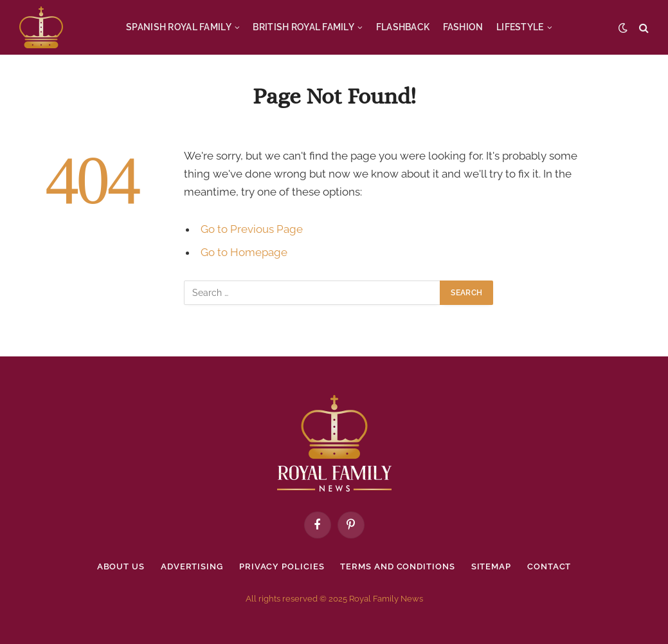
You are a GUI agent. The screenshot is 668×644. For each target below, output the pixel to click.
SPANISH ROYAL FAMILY (179, 27)
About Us (121, 566)
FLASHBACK (403, 27)
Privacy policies (282, 566)
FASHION (463, 27)
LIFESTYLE (520, 27)
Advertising (192, 566)
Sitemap (491, 566)
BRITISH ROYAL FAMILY (303, 27)
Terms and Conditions (397, 566)
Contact (549, 566)
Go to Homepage (244, 252)
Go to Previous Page (252, 229)
